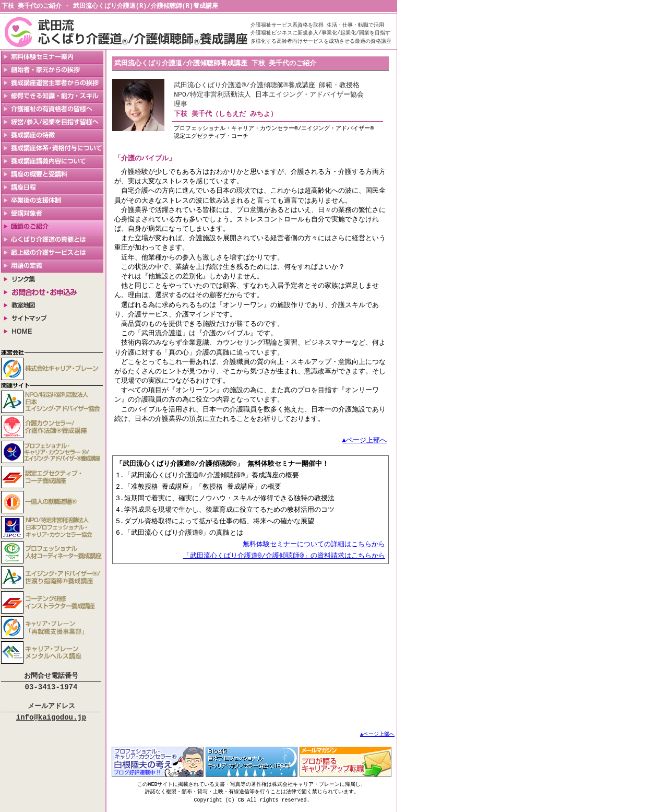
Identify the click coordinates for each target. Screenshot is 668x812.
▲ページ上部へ (364, 445)
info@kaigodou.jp (51, 721)
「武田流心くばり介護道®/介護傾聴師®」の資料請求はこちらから (284, 564)
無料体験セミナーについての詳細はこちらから (314, 552)
